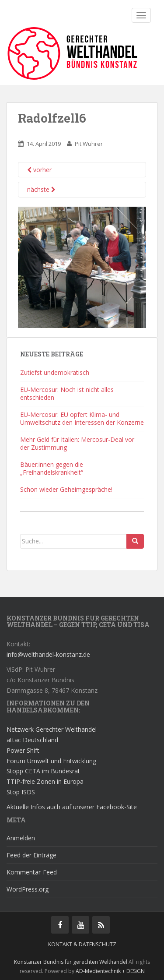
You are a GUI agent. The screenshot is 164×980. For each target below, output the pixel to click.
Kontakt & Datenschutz (82, 944)
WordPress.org (28, 889)
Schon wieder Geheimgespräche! (66, 489)
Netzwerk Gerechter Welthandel (52, 729)
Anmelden (21, 838)
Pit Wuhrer (89, 144)
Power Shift (23, 750)
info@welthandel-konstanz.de (48, 654)
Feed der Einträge (31, 855)
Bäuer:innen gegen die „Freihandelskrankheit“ (52, 468)
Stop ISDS (21, 792)
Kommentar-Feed (32, 872)
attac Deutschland (32, 740)
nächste (41, 189)
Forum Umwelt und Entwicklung (51, 761)
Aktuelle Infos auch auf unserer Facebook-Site (72, 807)
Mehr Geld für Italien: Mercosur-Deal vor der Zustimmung (77, 443)
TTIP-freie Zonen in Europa (45, 781)
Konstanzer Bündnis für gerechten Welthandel (71, 962)
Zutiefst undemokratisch (55, 372)
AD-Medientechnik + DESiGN (110, 971)
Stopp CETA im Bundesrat (43, 771)
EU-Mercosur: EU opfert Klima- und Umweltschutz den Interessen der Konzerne (82, 418)
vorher (39, 170)
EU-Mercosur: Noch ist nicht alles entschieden (67, 393)
